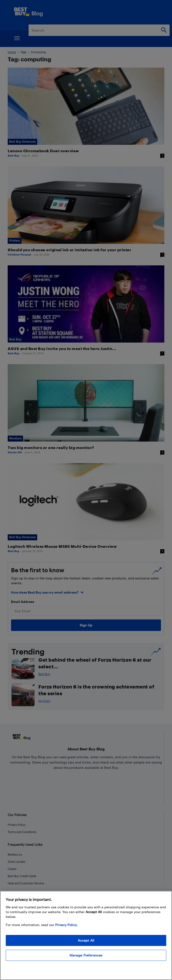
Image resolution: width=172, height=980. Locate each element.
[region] (86, 935)
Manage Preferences (86, 955)
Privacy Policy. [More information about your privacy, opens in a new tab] (66, 925)
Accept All (86, 940)
